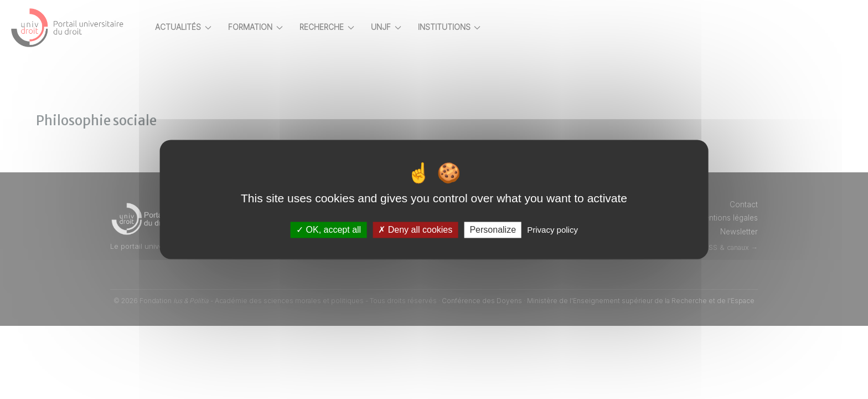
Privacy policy (552, 230)
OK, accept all (329, 230)
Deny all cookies (415, 230)
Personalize (493, 230)
